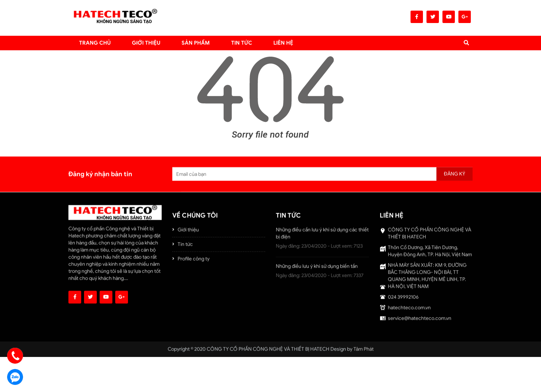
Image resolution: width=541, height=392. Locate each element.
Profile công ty (194, 261)
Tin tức (185, 247)
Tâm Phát (364, 351)
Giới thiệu (146, 43)
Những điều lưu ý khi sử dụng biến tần (317, 269)
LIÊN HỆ (283, 43)
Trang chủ (95, 43)
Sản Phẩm (196, 43)
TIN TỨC (242, 43)
